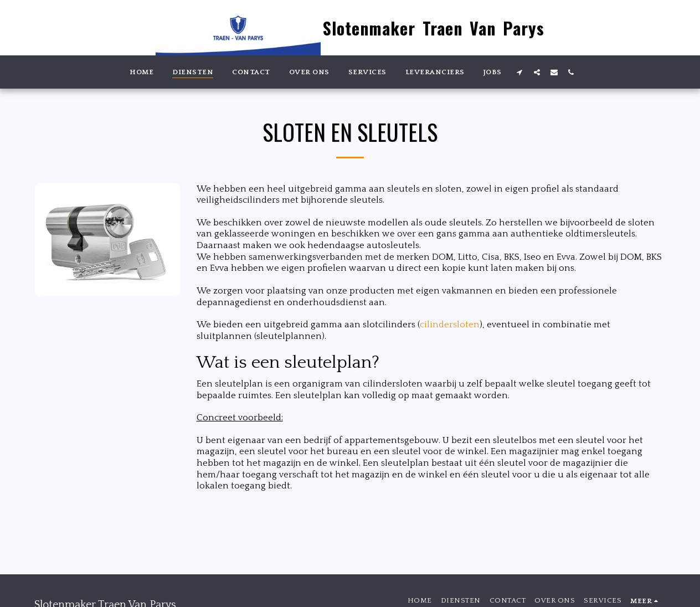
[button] (520, 72)
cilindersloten (450, 325)
